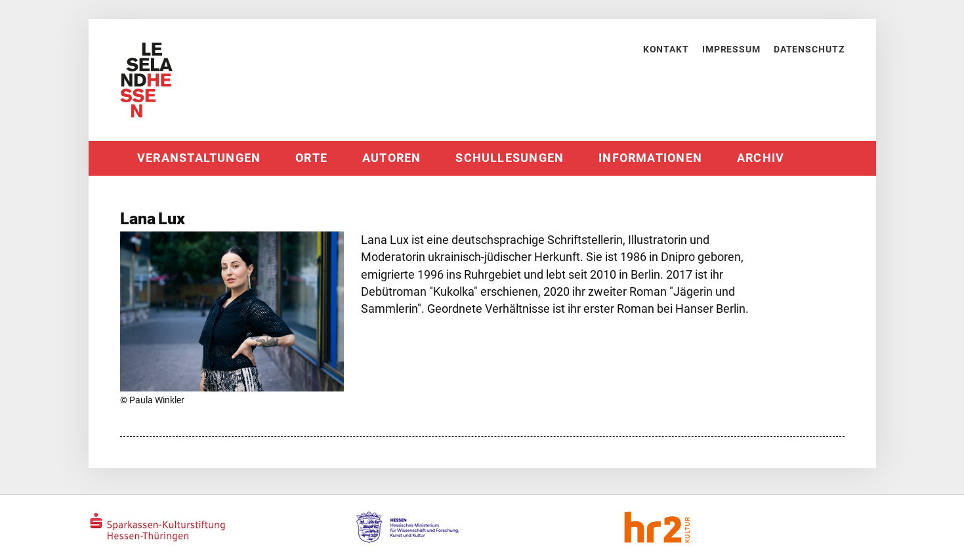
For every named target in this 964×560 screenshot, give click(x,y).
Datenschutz (809, 49)
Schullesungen (510, 158)
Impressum (731, 49)
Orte (311, 158)
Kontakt (666, 49)
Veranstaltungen (199, 158)
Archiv (761, 158)
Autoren (392, 158)
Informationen (650, 158)
